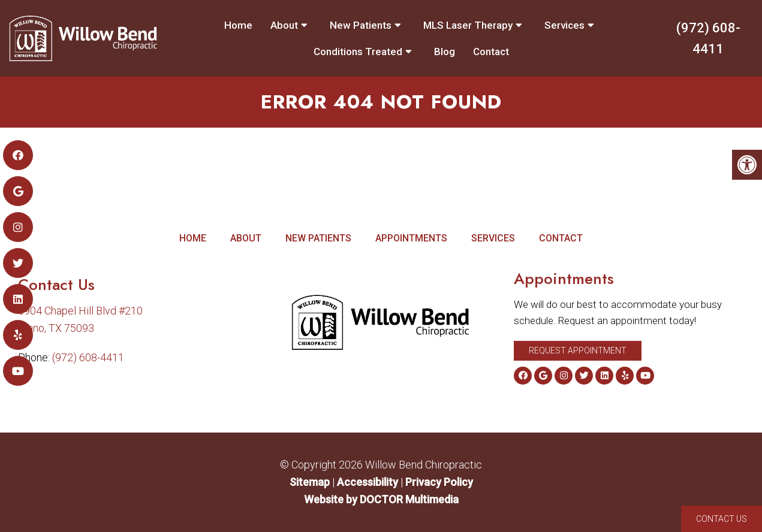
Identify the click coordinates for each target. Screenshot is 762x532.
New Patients (361, 25)
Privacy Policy (439, 482)
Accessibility (368, 482)
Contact (491, 52)
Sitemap (310, 482)
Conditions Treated (358, 52)
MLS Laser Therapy (468, 25)
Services (564, 25)
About (284, 25)
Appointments (411, 238)
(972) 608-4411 (708, 38)
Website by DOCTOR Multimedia (381, 499)
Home (238, 25)
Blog (445, 52)
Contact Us (722, 519)
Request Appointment (578, 350)
